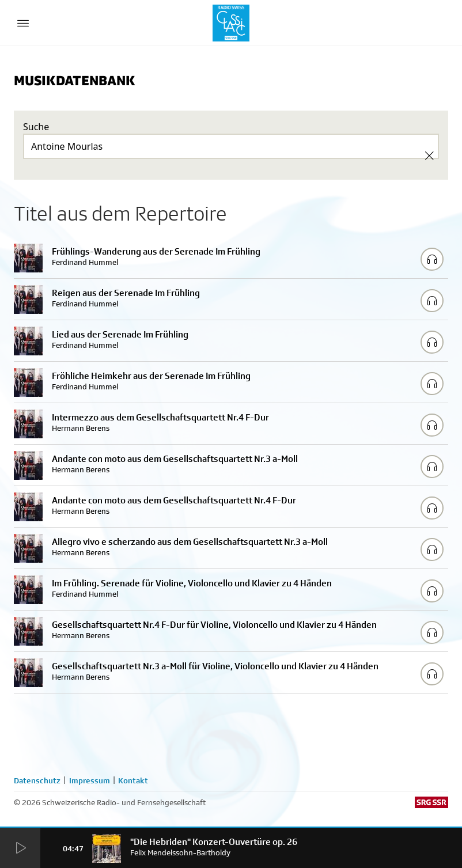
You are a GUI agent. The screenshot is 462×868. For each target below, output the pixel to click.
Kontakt (133, 780)
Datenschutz (37, 780)
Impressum (90, 780)
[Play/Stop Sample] (432, 259)
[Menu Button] (23, 23)
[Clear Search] (429, 156)
